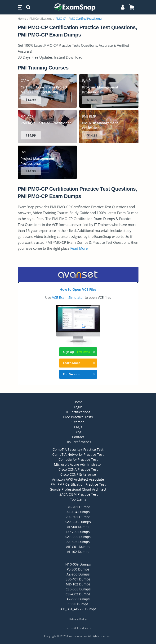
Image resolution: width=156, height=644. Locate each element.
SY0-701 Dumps (78, 507)
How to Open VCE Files (78, 289)
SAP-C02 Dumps (78, 537)
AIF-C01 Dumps (78, 547)
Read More (79, 248)
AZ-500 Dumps (78, 599)
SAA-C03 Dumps (78, 522)
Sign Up (79, 352)
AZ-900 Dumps (78, 574)
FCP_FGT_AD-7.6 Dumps (78, 609)
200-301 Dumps (78, 517)
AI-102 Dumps (78, 552)
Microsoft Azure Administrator (78, 464)
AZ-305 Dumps (78, 542)
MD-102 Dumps (78, 584)
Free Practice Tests (78, 417)
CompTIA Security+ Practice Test (78, 449)
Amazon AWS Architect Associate (78, 479)
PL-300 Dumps (78, 569)
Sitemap (78, 422)
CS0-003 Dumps (78, 589)
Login (78, 407)
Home (22, 18)
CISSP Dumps (78, 604)
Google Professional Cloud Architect (78, 489)
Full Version (79, 374)
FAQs (78, 427)
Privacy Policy (78, 619)
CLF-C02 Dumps (78, 594)
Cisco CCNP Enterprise (78, 474)
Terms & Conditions (78, 628)
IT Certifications (78, 412)
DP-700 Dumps (78, 532)
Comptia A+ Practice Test (78, 459)
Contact (78, 437)
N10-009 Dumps (78, 564)
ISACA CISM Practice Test (78, 494)
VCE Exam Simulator (68, 297)
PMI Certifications (41, 18)
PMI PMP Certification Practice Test (78, 484)
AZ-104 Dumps (78, 512)
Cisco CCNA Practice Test (78, 469)
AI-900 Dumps (78, 527)
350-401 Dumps (78, 579)
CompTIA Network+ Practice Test (78, 454)
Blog (78, 432)
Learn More (79, 363)
